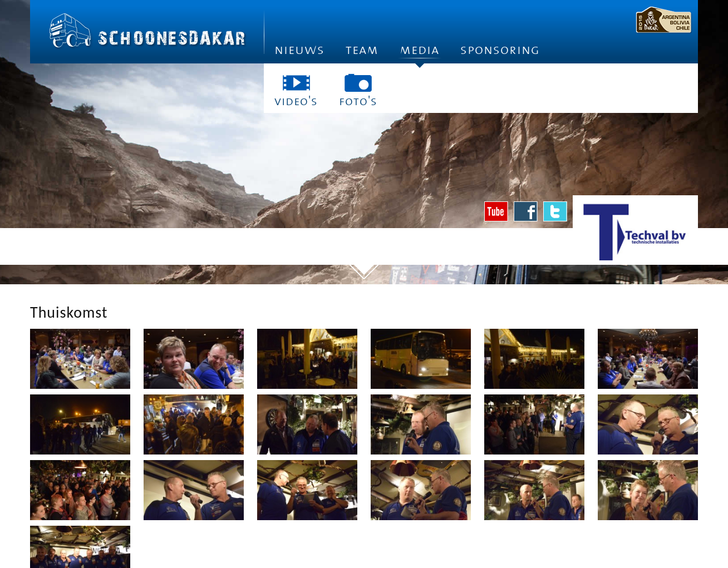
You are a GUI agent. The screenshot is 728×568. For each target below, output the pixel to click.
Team (362, 50)
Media (419, 53)
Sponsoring (500, 50)
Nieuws (299, 50)
